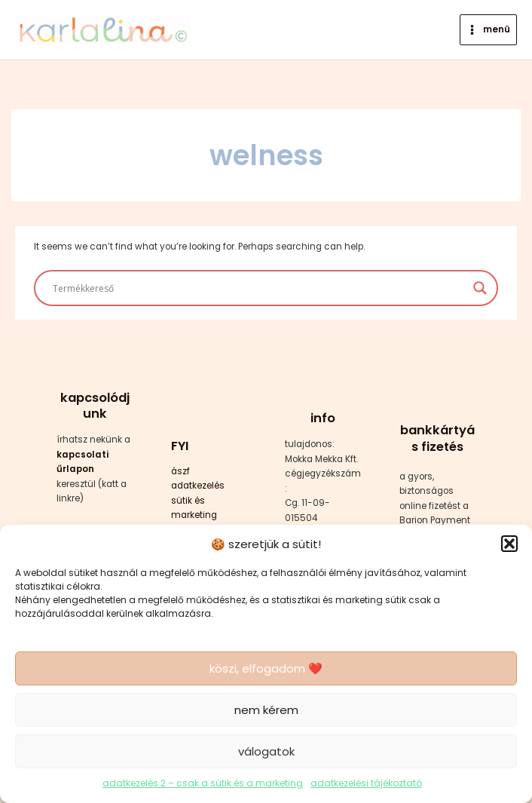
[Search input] (259, 288)
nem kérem (266, 710)
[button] (509, 544)
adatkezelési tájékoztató (366, 783)
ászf (180, 471)
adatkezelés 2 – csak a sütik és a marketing (203, 783)
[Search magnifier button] (480, 288)
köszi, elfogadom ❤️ (266, 668)
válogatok (266, 751)
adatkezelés (198, 486)
